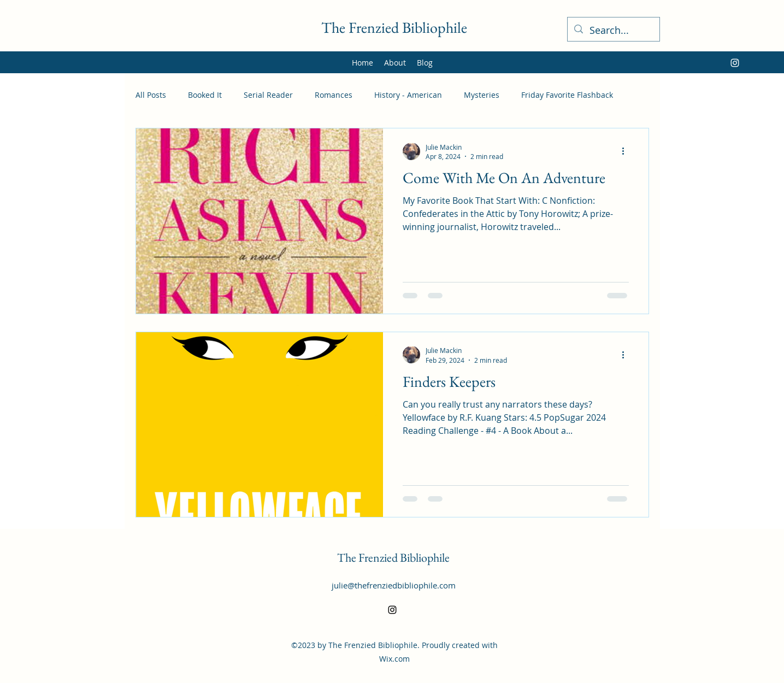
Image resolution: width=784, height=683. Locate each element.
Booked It (205, 95)
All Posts (151, 95)
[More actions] (627, 151)
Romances (334, 95)
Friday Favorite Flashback (567, 95)
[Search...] (613, 31)
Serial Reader (268, 95)
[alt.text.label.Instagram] (735, 63)
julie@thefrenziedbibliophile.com (394, 585)
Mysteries (482, 95)
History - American (408, 95)
